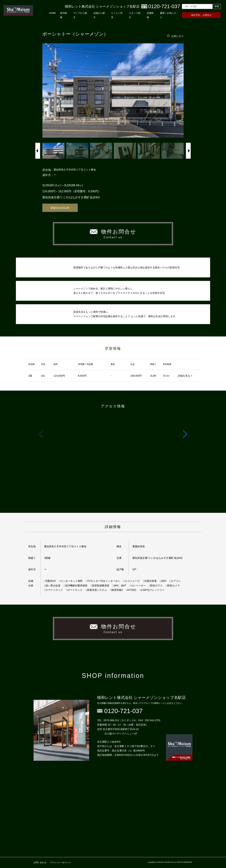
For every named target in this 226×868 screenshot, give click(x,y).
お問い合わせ (40, 863)
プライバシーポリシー (60, 863)
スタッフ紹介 (135, 15)
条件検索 (63, 15)
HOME (52, 13)
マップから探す (80, 15)
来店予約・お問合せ (201, 15)
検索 (217, 6)
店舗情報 (150, 15)
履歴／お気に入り (168, 15)
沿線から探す (99, 15)
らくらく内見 (117, 15)
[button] (185, 434)
